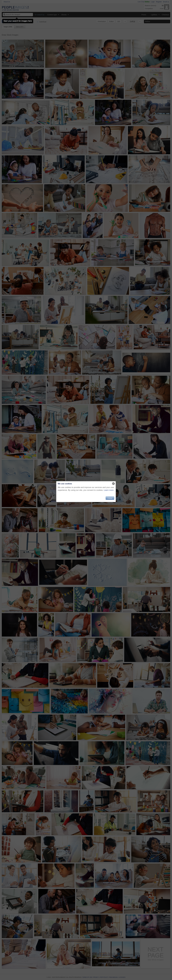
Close (110, 498)
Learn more (109, 490)
